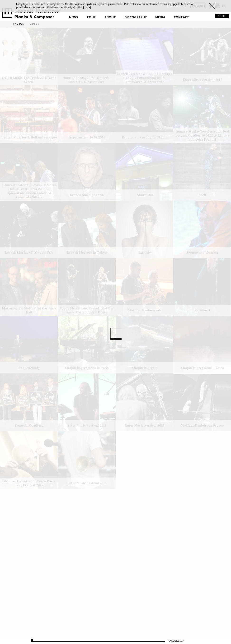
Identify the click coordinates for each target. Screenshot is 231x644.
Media (160, 17)
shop (222, 16)
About (110, 17)
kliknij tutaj (84, 7)
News (74, 17)
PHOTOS (18, 24)
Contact (181, 17)
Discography (136, 17)
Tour (91, 17)
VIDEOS (34, 24)
